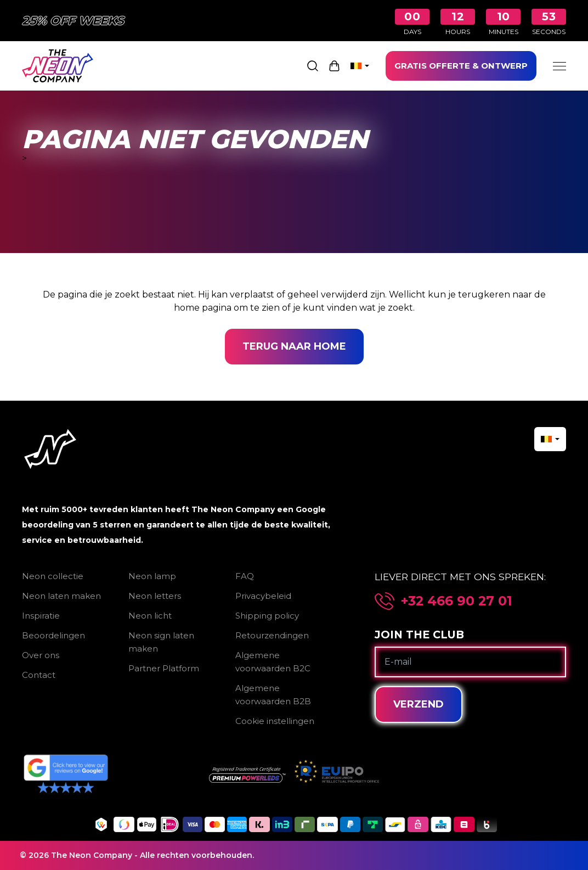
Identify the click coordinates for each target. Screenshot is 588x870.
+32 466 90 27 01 (457, 601)
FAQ (245, 576)
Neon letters (155, 596)
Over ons (41, 655)
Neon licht (150, 616)
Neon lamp (152, 576)
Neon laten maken (61, 596)
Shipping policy (267, 616)
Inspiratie (41, 616)
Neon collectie (53, 576)
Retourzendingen (272, 635)
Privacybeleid (263, 596)
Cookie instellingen (275, 721)
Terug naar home (294, 346)
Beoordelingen (53, 635)
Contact (39, 675)
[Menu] (559, 66)
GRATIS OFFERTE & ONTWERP (461, 66)
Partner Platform (164, 668)
